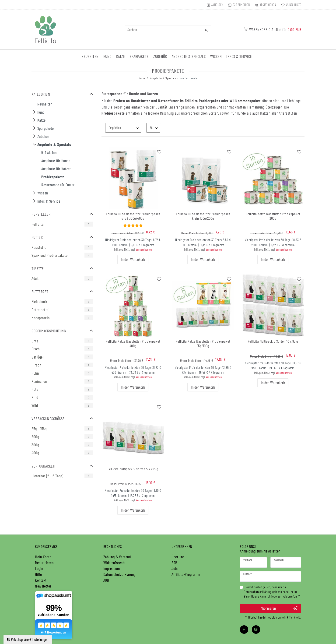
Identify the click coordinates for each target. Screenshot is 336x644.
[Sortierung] (123, 128)
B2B (174, 563)
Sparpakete (139, 56)
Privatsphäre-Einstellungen (28, 639)
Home (142, 78)
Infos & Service (239, 56)
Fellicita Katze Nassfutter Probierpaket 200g (273, 216)
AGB (106, 580)
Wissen (216, 56)
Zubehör (160, 56)
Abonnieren (279, 608)
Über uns (178, 557)
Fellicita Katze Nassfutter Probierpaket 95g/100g (203, 343)
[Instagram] (256, 630)
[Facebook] (244, 630)
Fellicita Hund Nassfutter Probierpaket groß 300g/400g (133, 216)
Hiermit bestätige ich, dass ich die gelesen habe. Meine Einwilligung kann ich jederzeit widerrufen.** (272, 592)
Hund (107, 56)
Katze (121, 56)
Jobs (175, 568)
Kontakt (41, 580)
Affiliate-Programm (186, 574)
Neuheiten (90, 56)
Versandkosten (144, 250)
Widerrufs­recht (115, 563)
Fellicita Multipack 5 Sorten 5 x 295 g (133, 469)
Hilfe (38, 574)
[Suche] (206, 30)
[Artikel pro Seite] (153, 128)
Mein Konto (43, 557)
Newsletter (43, 586)
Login (39, 568)
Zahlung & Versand (117, 557)
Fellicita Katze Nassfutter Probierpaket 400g (133, 343)
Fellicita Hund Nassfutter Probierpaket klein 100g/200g (203, 216)
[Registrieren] (265, 5)
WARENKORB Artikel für (273, 29)
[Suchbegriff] (168, 30)
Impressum (112, 568)
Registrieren (44, 563)
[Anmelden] (215, 5)
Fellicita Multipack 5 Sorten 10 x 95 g (273, 341)
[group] (133, 178)
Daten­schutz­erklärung (119, 574)
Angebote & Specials (189, 56)
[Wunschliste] (290, 5)
